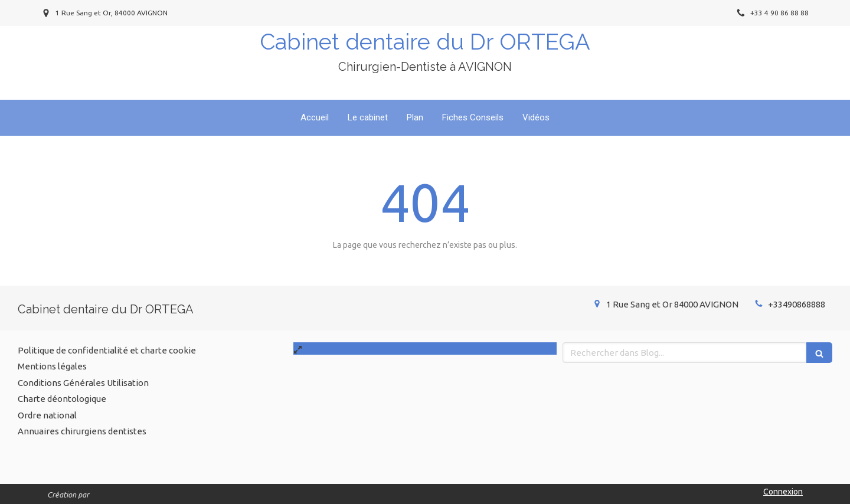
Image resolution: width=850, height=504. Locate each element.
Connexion (783, 492)
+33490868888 (797, 304)
